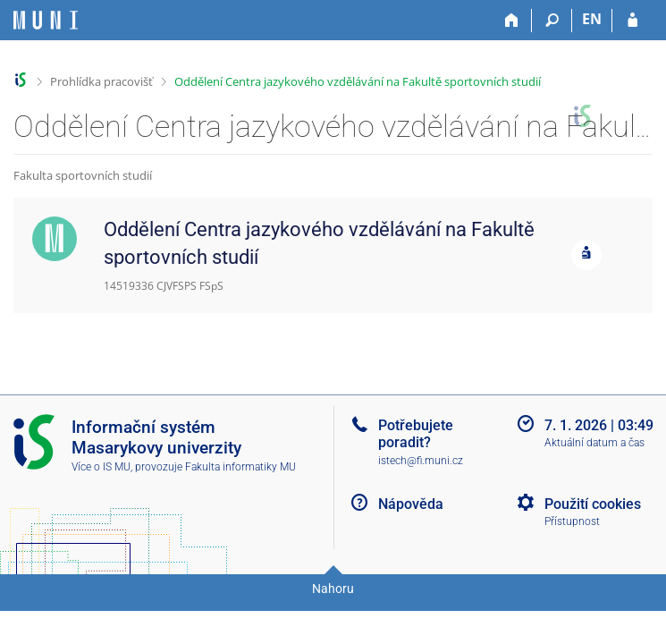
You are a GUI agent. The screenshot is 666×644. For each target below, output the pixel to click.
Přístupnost (572, 521)
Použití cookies (593, 504)
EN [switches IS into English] (592, 19)
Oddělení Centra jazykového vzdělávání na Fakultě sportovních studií (358, 81)
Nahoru (333, 589)
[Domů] (512, 21)
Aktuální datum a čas (594, 443)
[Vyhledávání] (552, 21)
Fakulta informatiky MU (240, 467)
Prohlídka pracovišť (101, 81)
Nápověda (411, 504)
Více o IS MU (101, 467)
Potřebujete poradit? (416, 434)
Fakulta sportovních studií (83, 175)
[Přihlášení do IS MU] (632, 21)
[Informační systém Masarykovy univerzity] (46, 20)
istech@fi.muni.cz (421, 461)
